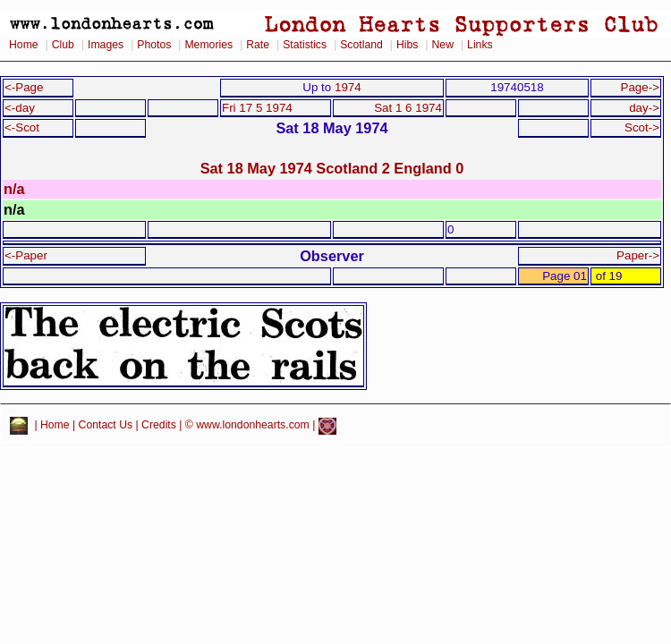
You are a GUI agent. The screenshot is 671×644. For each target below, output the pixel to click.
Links (480, 45)
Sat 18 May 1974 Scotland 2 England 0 (332, 168)
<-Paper (26, 255)
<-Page (24, 87)
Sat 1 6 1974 (408, 108)
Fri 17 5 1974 (257, 108)
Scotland (361, 45)
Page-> (640, 87)
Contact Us (106, 426)
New (443, 45)
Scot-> (642, 127)
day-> (644, 108)
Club (63, 45)
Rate (258, 45)
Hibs (407, 45)
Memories (208, 45)
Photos (154, 45)
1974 (348, 87)
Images (106, 45)
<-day (20, 108)
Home (24, 45)
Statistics (305, 45)
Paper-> (638, 255)
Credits (159, 426)
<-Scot (22, 127)
